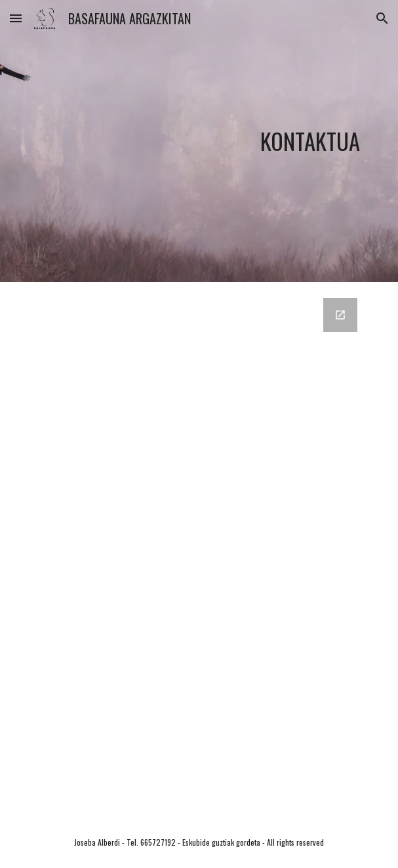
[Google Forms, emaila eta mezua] (199, 549)
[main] (199, 141)
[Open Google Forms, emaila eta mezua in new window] (340, 315)
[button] (16, 18)
